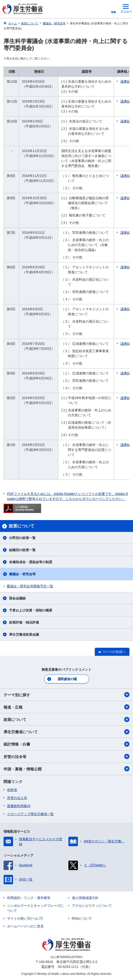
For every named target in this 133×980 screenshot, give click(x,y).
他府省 (12, 790)
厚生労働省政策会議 (24, 634)
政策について (66, 719)
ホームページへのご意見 (25, 926)
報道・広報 (66, 707)
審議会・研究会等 (22, 574)
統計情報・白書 (66, 744)
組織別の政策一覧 (22, 550)
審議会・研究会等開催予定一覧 (30, 586)
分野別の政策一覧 (22, 538)
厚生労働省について (66, 732)
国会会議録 (17, 598)
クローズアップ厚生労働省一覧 (30, 814)
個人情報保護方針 (85, 898)
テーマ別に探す (66, 695)
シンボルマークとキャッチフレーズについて (35, 908)
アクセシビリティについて (92, 906)
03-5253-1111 (68, 967)
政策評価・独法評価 (24, 622)
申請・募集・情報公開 (66, 769)
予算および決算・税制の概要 (31, 610)
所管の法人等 (17, 798)
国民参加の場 (67, 679)
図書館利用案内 (19, 806)
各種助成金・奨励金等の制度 (31, 562)
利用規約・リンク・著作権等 (29, 898)
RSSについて (82, 918)
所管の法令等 (66, 756)
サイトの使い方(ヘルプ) (25, 918)
